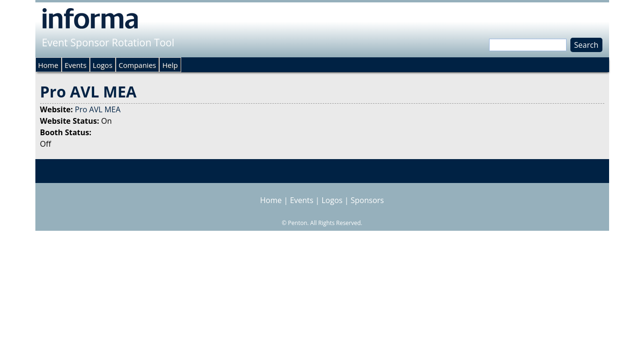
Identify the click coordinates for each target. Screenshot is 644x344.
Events (76, 65)
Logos (103, 65)
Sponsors (367, 200)
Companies (137, 65)
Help (170, 65)
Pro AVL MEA (98, 109)
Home (48, 65)
